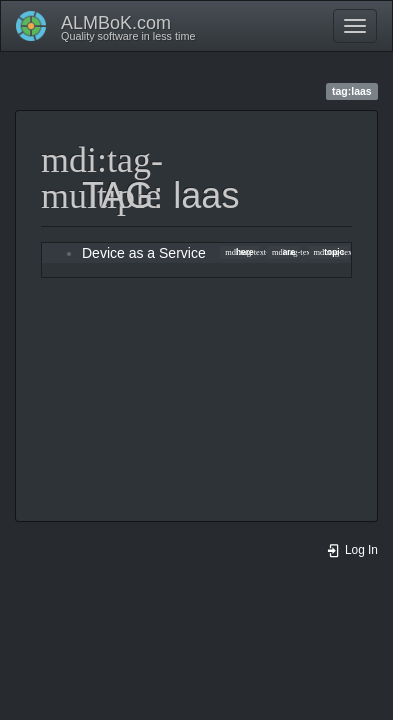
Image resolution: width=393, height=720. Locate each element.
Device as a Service (144, 253)
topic (329, 252)
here (239, 252)
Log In (352, 550)
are (283, 252)
